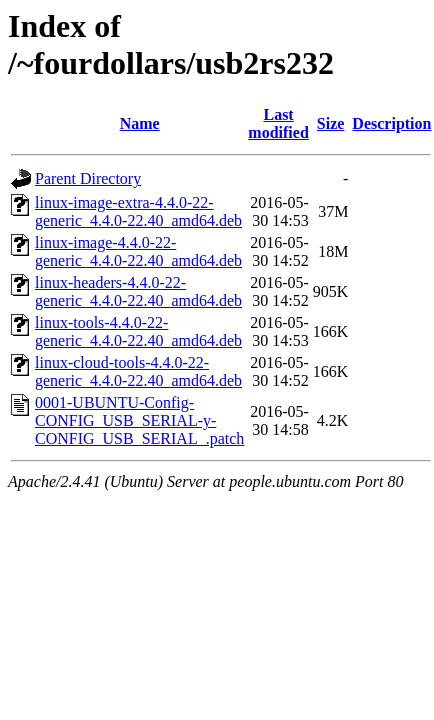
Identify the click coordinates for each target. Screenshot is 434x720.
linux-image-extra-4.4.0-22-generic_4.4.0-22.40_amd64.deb (138, 211)
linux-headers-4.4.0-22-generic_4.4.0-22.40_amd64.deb (138, 291)
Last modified (278, 123)
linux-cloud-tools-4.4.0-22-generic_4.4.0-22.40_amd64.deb (138, 371)
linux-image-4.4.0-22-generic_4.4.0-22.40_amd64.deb (138, 251)
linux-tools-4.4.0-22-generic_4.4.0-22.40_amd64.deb (138, 331)
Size (331, 123)
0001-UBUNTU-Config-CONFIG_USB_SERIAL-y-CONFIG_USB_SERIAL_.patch (139, 420)
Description (391, 123)
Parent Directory (88, 178)
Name (140, 123)
